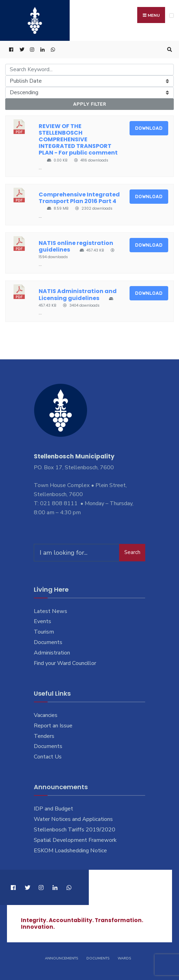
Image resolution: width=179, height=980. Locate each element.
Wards (124, 958)
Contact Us (48, 757)
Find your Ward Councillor (65, 663)
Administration (52, 653)
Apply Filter (90, 104)
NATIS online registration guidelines (76, 246)
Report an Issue (53, 726)
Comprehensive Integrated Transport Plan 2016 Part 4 (79, 198)
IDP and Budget (53, 809)
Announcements (61, 958)
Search (132, 552)
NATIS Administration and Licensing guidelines (78, 294)
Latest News (50, 611)
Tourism (44, 632)
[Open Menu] (172, 16)
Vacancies (46, 715)
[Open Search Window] (169, 50)
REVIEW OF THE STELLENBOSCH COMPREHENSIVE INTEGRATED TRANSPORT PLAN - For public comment (78, 140)
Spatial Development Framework (75, 840)
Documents (48, 642)
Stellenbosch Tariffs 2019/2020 (75, 830)
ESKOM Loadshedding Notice (70, 851)
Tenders (44, 736)
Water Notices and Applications (73, 819)
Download (149, 128)
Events (42, 621)
